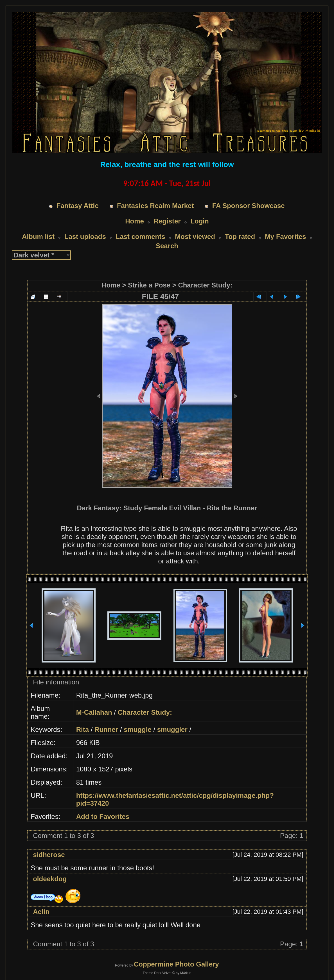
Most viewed (195, 237)
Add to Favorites (103, 816)
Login (199, 221)
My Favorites (286, 237)
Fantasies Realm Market (155, 206)
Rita (83, 729)
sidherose (49, 855)
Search (167, 246)
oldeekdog (50, 879)
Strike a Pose (149, 285)
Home (135, 221)
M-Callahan (94, 712)
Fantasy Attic (78, 206)
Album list (38, 237)
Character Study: (205, 285)
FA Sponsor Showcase (249, 206)
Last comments (140, 237)
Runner (106, 729)
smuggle (138, 729)
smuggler (172, 729)
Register (167, 221)
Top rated (240, 237)
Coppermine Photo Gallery (176, 964)
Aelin (41, 912)
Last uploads (85, 237)
